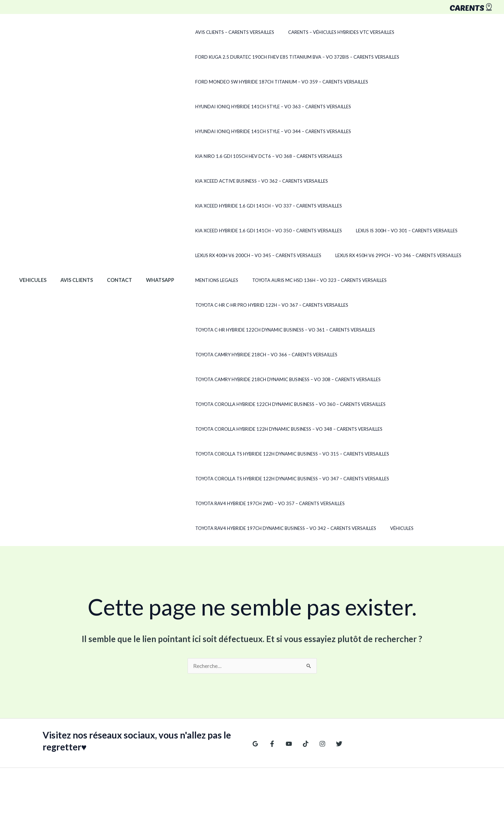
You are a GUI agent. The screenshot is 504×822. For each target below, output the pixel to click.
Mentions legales (334, 231)
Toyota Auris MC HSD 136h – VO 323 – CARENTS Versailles (244, 255)
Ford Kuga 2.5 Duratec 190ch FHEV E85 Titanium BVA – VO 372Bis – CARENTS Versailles (279, 57)
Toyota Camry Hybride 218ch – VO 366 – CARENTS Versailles (248, 305)
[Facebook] (270, 694)
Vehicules (31, 255)
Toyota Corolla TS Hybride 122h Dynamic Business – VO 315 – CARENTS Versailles (274, 404)
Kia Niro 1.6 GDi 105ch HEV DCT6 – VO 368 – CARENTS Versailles (251, 156)
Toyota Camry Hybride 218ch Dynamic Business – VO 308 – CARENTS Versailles (270, 330)
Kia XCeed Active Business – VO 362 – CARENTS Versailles (400, 156)
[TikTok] (300, 694)
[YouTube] (285, 694)
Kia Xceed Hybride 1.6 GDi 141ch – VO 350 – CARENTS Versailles (406, 181)
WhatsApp (147, 255)
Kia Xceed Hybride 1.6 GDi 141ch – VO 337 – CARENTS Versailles (250, 181)
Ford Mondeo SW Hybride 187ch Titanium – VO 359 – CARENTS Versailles (264, 82)
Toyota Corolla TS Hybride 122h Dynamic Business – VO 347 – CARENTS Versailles (274, 429)
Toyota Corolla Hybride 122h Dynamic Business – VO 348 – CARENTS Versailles (271, 379)
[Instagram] (315, 694)
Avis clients (71, 255)
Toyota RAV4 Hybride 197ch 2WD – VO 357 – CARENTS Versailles (252, 454)
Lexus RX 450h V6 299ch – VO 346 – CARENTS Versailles (240, 231)
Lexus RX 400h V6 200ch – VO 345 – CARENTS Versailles (351, 206)
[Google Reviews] (255, 694)
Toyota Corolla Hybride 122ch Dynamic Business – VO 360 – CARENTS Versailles (272, 355)
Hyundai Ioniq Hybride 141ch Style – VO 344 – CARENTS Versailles (255, 131)
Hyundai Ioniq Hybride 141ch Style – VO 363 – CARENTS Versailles (255, 107)
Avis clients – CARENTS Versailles (217, 32)
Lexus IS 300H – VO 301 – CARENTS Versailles (228, 206)
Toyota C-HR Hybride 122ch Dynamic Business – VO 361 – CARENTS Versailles (267, 280)
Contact (110, 255)
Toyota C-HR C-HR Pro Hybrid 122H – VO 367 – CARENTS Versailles (397, 255)
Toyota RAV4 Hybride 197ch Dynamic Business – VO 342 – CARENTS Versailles (268, 479)
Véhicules (379, 479)
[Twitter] (330, 694)
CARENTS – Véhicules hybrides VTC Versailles (318, 32)
